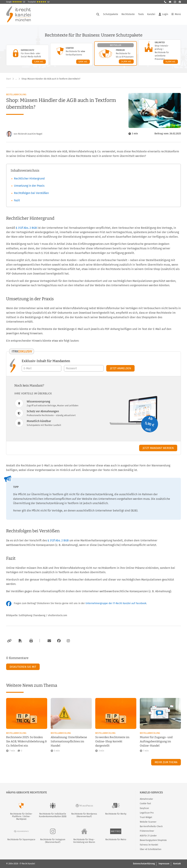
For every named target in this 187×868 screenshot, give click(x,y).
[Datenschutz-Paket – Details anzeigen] (27, 55)
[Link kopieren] (9, 641)
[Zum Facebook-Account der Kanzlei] (59, 641)
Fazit (17, 200)
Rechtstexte (128, 14)
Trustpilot (39, 2)
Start (8, 79)
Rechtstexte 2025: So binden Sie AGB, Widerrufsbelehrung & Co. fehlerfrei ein (26, 741)
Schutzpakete (111, 14)
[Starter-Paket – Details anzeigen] (71, 54)
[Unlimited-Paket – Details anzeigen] (160, 53)
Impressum (164, 864)
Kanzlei (151, 14)
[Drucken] (31, 641)
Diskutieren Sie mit (23, 667)
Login (163, 14)
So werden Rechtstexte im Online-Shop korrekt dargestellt (112, 741)
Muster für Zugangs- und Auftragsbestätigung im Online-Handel (156, 741)
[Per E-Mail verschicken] (49, 641)
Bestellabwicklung (16, 95)
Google (16, 2)
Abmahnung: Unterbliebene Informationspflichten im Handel (69, 741)
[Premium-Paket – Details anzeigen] (116, 53)
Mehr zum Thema (166, 762)
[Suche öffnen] (98, 14)
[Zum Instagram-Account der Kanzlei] (68, 641)
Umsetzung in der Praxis (29, 186)
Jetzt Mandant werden (158, 448)
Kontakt (177, 864)
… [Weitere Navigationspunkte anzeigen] (16, 79)
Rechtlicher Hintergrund (29, 179)
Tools (141, 14)
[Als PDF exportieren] (20, 641)
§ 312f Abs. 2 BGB (27, 228)
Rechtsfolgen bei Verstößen (31, 193)
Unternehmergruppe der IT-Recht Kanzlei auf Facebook (116, 603)
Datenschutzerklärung (144, 864)
